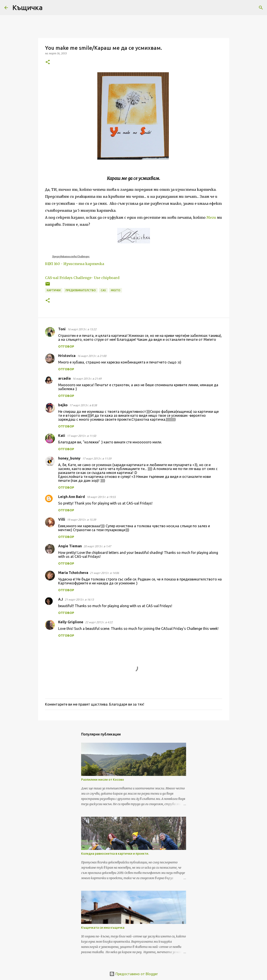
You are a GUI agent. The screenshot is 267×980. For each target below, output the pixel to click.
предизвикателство (81, 290)
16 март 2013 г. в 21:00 (92, 356)
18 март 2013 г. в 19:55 (101, 497)
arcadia (64, 378)
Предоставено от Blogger (134, 974)
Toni (62, 329)
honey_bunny (69, 458)
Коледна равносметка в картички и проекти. (115, 854)
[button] (48, 62)
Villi (62, 519)
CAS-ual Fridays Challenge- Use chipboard (82, 278)
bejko (63, 405)
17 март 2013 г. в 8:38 (83, 405)
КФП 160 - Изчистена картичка (75, 264)
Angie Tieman (70, 546)
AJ (61, 599)
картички (54, 290)
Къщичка (27, 7)
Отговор (66, 346)
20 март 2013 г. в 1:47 (97, 546)
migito (116, 290)
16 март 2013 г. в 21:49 (87, 379)
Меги (211, 217)
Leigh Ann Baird (72, 497)
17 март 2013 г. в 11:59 (97, 458)
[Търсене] (49, 8)
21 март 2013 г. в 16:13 (79, 599)
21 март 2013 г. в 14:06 (104, 573)
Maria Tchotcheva (73, 573)
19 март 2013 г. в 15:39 (81, 520)
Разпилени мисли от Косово (103, 780)
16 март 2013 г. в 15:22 (82, 329)
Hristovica (67, 356)
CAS (103, 290)
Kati (62, 436)
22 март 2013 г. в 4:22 (99, 622)
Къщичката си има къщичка (103, 928)
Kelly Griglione (71, 622)
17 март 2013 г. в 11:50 (81, 436)
